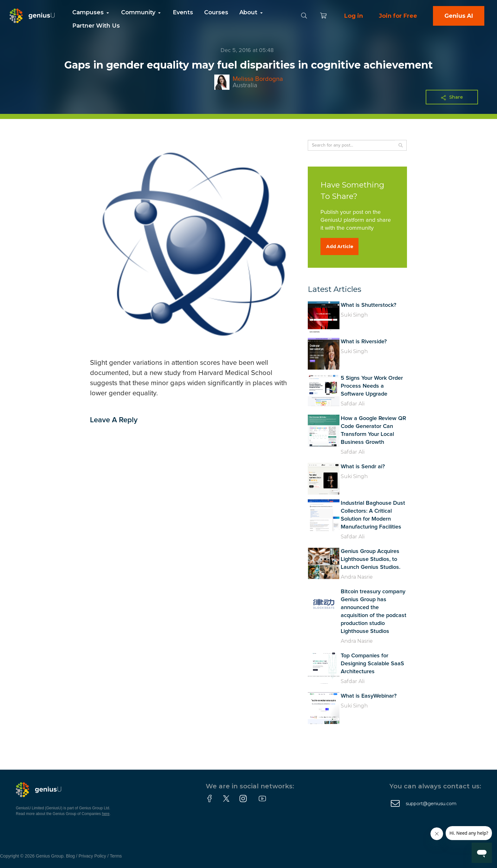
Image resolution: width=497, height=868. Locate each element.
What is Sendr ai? (363, 467)
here (106, 814)
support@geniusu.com (431, 804)
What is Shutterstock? (368, 305)
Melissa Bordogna (258, 79)
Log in (354, 16)
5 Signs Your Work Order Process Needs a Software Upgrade (372, 386)
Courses (216, 12)
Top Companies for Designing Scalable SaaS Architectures (372, 664)
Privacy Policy (92, 856)
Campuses (91, 12)
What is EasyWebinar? (369, 696)
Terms (116, 856)
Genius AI (459, 16)
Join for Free (398, 16)
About (252, 12)
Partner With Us (96, 26)
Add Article (340, 247)
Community (141, 12)
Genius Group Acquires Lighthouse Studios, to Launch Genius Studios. (371, 559)
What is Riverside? (364, 342)
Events (183, 12)
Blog (70, 856)
